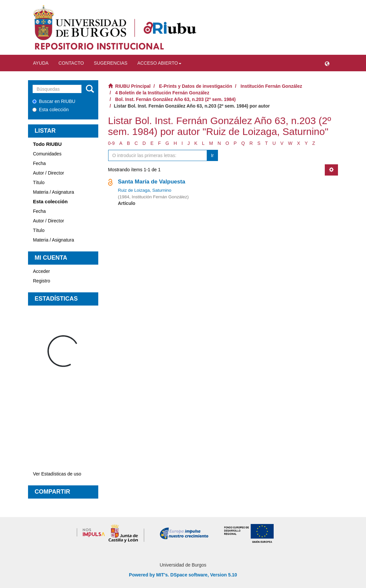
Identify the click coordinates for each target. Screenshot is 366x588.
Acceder (41, 271)
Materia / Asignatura (54, 192)
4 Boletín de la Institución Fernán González (162, 93)
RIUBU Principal (133, 86)
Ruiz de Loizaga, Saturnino (145, 190)
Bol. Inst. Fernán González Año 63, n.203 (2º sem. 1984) (175, 99)
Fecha (39, 163)
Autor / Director (48, 173)
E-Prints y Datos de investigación (196, 86)
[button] (327, 63)
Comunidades (47, 154)
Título (39, 182)
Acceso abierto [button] (159, 63)
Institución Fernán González (272, 86)
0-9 (111, 143)
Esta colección (50, 110)
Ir (213, 155)
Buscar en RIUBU (54, 101)
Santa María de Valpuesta (152, 182)
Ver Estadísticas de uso (57, 474)
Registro (42, 281)
